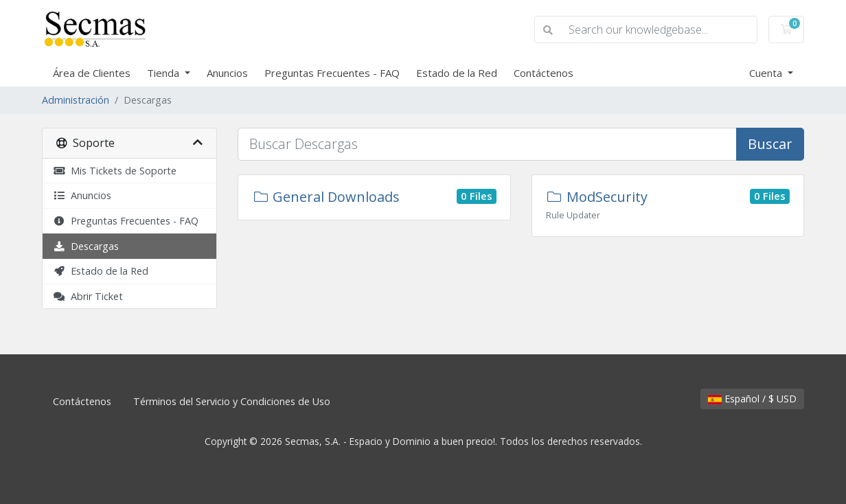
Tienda (164, 73)
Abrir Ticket (88, 296)
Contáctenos (544, 73)
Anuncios (227, 73)
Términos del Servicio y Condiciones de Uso (232, 401)
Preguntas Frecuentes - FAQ (332, 73)
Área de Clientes (92, 73)
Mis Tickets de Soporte (115, 171)
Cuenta (767, 73)
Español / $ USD (752, 399)
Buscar (770, 144)
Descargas (86, 246)
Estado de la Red (457, 73)
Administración (76, 100)
